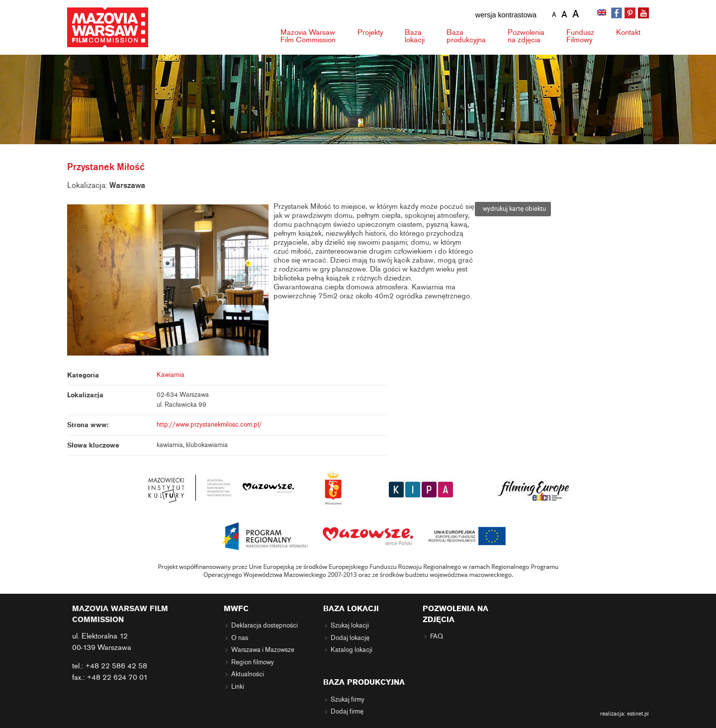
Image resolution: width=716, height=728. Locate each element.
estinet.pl (638, 714)
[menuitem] (603, 13)
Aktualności (248, 674)
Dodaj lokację (350, 638)
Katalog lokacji (352, 650)
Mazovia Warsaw (308, 36)
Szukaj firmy (348, 700)
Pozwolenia (526, 36)
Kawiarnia (171, 375)
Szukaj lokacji (350, 626)
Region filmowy (253, 662)
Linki (238, 687)
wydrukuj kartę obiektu (513, 209)
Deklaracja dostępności (265, 626)
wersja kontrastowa (506, 15)
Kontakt (628, 32)
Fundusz (580, 36)
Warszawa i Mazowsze (263, 650)
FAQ (437, 637)
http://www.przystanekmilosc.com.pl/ (209, 425)
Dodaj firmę (347, 712)
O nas (240, 638)
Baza (415, 36)
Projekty (370, 32)
